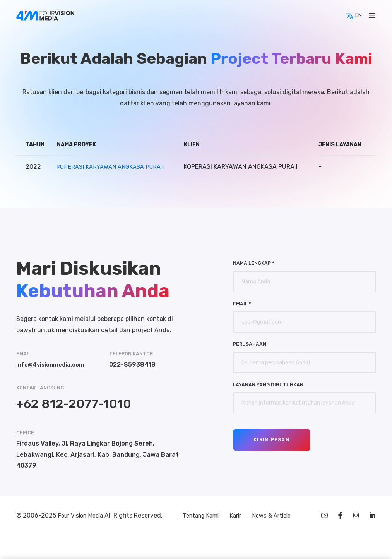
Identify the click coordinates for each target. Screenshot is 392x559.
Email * (242, 304)
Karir (236, 516)
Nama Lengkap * (254, 263)
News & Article (274, 516)
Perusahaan (250, 344)
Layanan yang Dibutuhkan (268, 385)
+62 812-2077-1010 (74, 404)
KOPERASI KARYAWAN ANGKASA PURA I (113, 167)
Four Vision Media (84, 516)
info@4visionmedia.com (52, 364)
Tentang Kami (199, 516)
